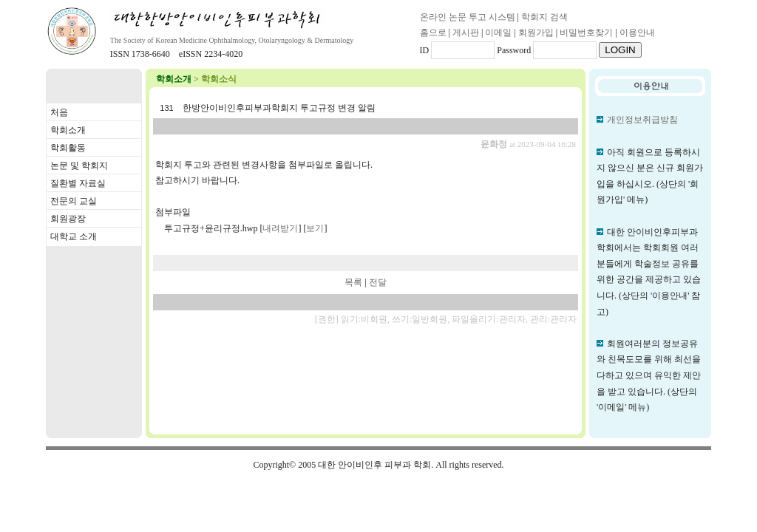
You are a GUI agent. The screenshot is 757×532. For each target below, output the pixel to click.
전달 (378, 282)
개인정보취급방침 (642, 120)
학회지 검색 (544, 17)
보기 (315, 228)
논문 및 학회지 (79, 166)
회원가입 (536, 33)
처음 (59, 112)
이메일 (498, 33)
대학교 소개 (74, 236)
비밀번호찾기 (586, 33)
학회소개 (68, 130)
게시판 (466, 33)
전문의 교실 (74, 201)
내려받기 (280, 228)
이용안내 (637, 33)
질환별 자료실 (78, 183)
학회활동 (68, 148)
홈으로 (433, 33)
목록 (353, 282)
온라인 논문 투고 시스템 (468, 17)
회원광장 (68, 219)
